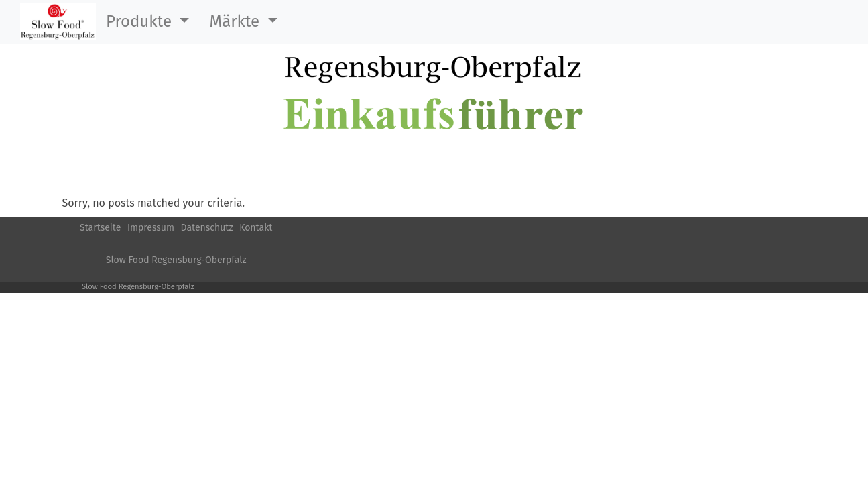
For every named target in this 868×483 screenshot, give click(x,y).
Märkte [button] (236, 21)
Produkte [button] (141, 21)
